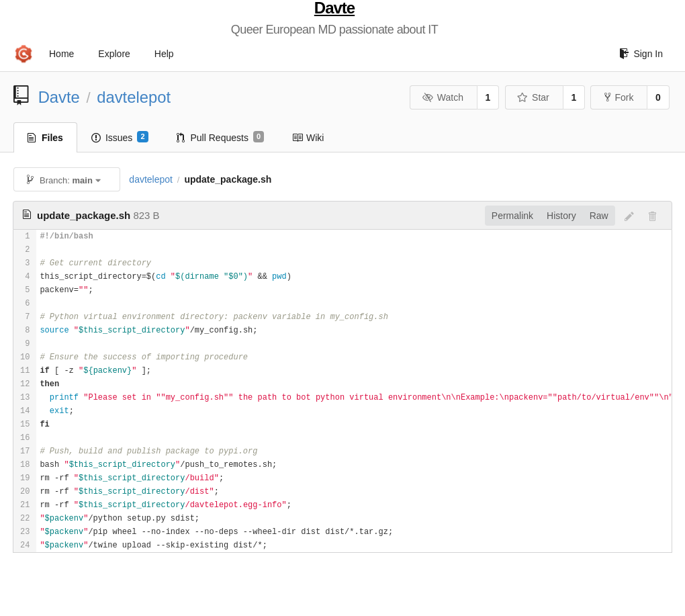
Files (45, 138)
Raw (599, 216)
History (561, 216)
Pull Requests (221, 137)
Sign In (641, 54)
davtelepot (134, 97)
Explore (114, 54)
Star (533, 97)
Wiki (308, 138)
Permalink (512, 216)
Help (164, 54)
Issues (120, 137)
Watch (443, 97)
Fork (619, 97)
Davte (334, 8)
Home (61, 54)
